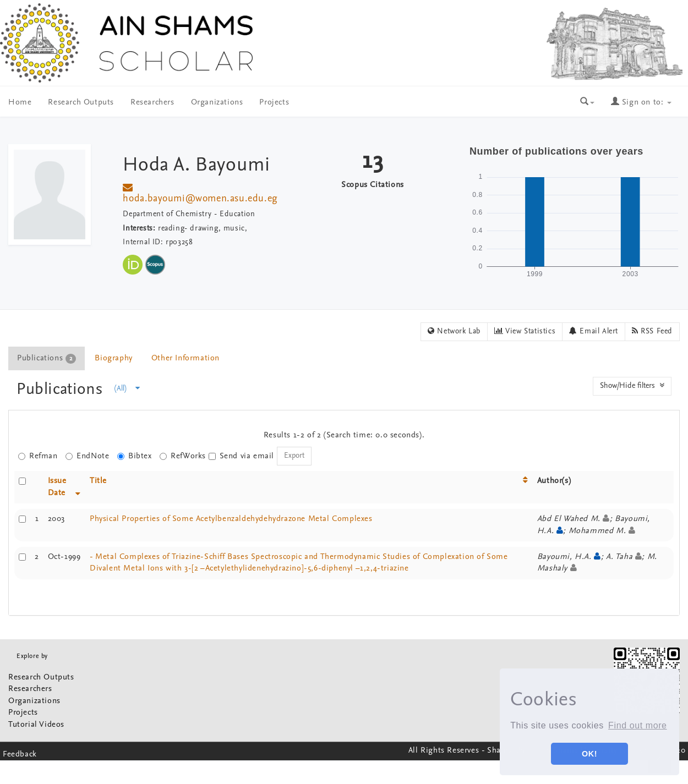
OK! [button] (589, 754)
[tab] (47, 358)
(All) (127, 388)
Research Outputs (81, 103)
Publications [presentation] (47, 359)
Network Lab (454, 331)
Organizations (217, 103)
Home (20, 103)
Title (98, 481)
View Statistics (525, 331)
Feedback (20, 755)
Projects (274, 103)
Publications (62, 390)
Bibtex (135, 456)
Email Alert (594, 331)
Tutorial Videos (36, 725)
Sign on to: (641, 103)
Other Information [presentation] (185, 358)
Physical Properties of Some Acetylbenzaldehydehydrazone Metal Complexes (231, 519)
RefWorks (183, 456)
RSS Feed (652, 331)
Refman (38, 456)
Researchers (152, 103)
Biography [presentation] (113, 358)
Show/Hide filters (632, 386)
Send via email (241, 456)
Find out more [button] (638, 725)
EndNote (87, 456)
